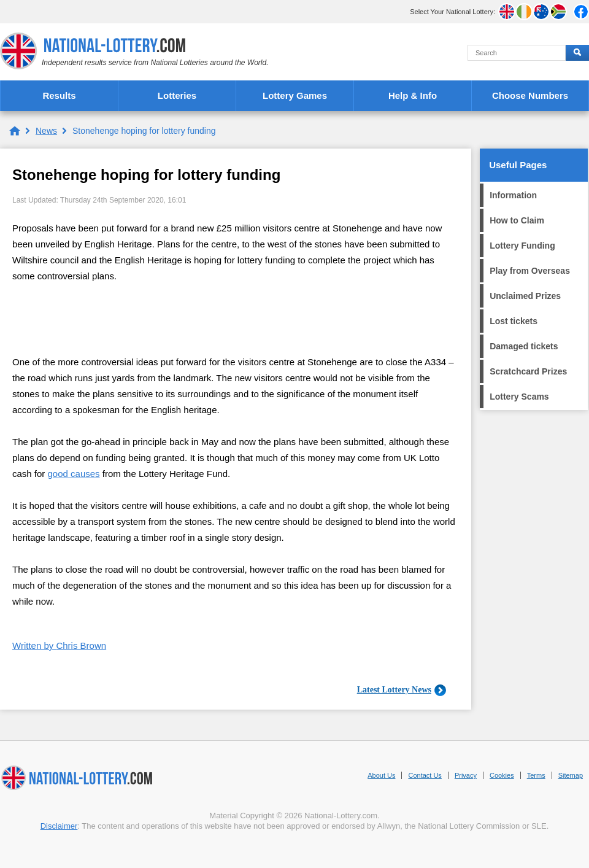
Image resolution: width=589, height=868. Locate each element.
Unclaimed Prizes (525, 296)
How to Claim (517, 220)
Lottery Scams (519, 397)
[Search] (517, 53)
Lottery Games (295, 95)
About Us (381, 775)
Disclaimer (59, 826)
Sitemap (571, 775)
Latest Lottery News (394, 690)
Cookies (502, 775)
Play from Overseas (530, 271)
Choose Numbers (530, 95)
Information (513, 195)
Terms (536, 775)
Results (59, 95)
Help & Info (413, 95)
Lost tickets (514, 321)
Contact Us (425, 775)
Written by (59, 645)
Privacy (466, 775)
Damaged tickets (524, 346)
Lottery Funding (522, 246)
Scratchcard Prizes (528, 371)
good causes (74, 474)
